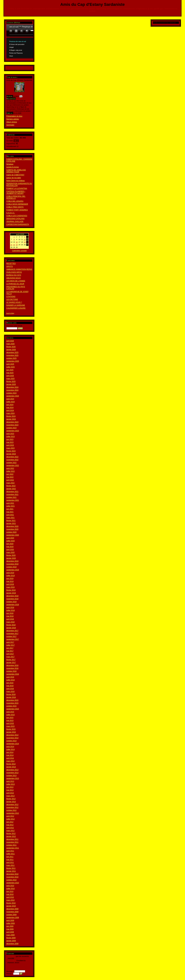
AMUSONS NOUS (14, 278)
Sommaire (10, 125)
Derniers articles (13, 119)
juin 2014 (10, 752)
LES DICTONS (12, 299)
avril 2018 (10, 619)
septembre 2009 (13, 918)
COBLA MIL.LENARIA (15, 201)
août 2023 (10, 434)
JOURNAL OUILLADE (15, 222)
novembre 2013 (12, 773)
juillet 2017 (10, 645)
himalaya (10, 164)
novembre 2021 (12, 494)
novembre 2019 (12, 564)
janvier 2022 (11, 489)
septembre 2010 (13, 883)
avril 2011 (10, 862)
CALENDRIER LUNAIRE (16, 308)
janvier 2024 (11, 419)
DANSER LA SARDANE (16, 305)
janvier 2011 (11, 871)
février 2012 (11, 834)
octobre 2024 (11, 393)
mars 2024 (10, 413)
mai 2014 (10, 755)
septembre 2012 (13, 813)
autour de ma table (14, 178)
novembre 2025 (12, 355)
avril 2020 (10, 550)
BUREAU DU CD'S (14, 275)
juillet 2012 (10, 819)
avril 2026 (10, 341)
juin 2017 (10, 648)
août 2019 (10, 573)
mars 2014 (10, 761)
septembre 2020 (13, 535)
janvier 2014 (11, 767)
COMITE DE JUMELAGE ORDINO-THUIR (16, 171)
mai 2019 (10, 581)
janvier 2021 (11, 523)
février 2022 (11, 486)
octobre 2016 (11, 671)
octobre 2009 (11, 915)
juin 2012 (10, 822)
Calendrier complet (19, 251)
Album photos (12, 122)
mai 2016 (10, 686)
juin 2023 (10, 439)
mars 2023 (10, 448)
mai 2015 (10, 721)
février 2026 (11, 347)
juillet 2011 (10, 854)
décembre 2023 (12, 422)
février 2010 (11, 903)
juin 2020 (10, 544)
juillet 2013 (10, 784)
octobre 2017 (11, 636)
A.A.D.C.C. (11, 213)
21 (11, 245)
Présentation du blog (14, 116)
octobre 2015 (11, 706)
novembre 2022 (12, 460)
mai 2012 (10, 825)
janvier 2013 (11, 802)
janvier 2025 (11, 384)
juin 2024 (10, 405)
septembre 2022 (13, 466)
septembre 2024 (13, 396)
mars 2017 (10, 657)
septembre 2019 (13, 570)
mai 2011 (10, 860)
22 (14, 245)
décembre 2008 (12, 944)
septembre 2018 (13, 605)
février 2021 (11, 521)
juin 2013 (10, 787)
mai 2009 (10, 929)
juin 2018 (10, 613)
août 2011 (10, 851)
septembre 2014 (13, 744)
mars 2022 (10, 483)
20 (27, 242)
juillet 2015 (10, 715)
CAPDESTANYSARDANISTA (18, 224)
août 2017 (10, 642)
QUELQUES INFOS (14, 272)
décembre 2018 (12, 596)
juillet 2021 (10, 506)
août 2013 (10, 781)
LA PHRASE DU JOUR (15, 284)
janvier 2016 (11, 697)
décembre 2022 (12, 457)
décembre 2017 (12, 631)
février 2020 (11, 555)
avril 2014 (10, 758)
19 (25, 242)
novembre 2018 (12, 599)
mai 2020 (10, 547)
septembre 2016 (13, 674)
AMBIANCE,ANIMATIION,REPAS (19, 269)
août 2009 (10, 920)
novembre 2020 (12, 529)
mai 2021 (10, 512)
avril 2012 (10, 828)
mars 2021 (10, 518)
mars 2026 (10, 344)
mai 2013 (10, 790)
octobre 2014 (11, 741)
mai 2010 (10, 894)
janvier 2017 (11, 663)
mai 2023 (10, 442)
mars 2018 (10, 622)
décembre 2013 (12, 770)
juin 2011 (10, 857)
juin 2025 (10, 370)
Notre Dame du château (16, 181)
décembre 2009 (12, 909)
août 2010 (10, 886)
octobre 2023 (11, 428)
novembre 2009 (12, 912)
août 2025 (10, 364)
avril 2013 (10, 793)
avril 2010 (10, 897)
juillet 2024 (10, 402)
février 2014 (11, 764)
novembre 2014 (12, 738)
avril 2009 (10, 932)
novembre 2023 (12, 425)
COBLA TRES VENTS (15, 207)
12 (25, 239)
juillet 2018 (10, 610)
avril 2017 (10, 654)
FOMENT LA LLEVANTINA (17, 188)
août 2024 (10, 399)
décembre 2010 (12, 874)
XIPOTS (10, 266)
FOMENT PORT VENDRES (17, 210)
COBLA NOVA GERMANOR (17, 204)
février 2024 (11, 416)
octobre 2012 (11, 810)
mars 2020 (10, 552)
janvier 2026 (11, 350)
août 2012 (10, 816)
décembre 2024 (12, 387)
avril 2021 (10, 515)
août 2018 (10, 608)
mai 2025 (10, 373)
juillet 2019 (10, 576)
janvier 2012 (11, 836)
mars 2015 (10, 726)
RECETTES (11, 264)
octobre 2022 (11, 463)
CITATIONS (11, 297)
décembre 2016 (12, 665)
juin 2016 (10, 683)
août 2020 (10, 538)
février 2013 (11, 799)
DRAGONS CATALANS (15, 219)
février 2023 (11, 451)
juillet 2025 (10, 367)
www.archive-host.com (29, 42)
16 (17, 242)
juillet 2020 (10, 541)
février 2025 (11, 381)
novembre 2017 (12, 634)
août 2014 (10, 747)
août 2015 (10, 712)
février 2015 (11, 729)
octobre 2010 (11, 880)
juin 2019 (10, 579)
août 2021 (10, 503)
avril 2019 (10, 584)
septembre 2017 (13, 639)
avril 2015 (10, 723)
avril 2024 (10, 410)
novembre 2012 (12, 807)
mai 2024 (10, 408)
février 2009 (11, 938)
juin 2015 (10, 718)
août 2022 (10, 468)
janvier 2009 (11, 941)
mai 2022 (10, 477)
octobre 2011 (11, 845)
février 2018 (11, 625)
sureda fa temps (13, 167)
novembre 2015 (12, 703)
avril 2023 (10, 445)
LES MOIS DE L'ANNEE (16, 281)
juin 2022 (10, 474)
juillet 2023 (10, 437)
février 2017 (11, 660)
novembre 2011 (12, 842)
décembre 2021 (12, 492)
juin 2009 (10, 926)
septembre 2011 (13, 848)
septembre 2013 (13, 778)
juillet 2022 (10, 471)
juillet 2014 (10, 749)
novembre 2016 (12, 668)
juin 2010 (10, 891)
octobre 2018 (11, 602)
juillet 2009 (10, 923)
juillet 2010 (10, 889)
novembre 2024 (12, 390)
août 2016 (10, 677)
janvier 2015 (11, 732)
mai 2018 (10, 616)
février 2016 (11, 694)
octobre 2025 (11, 358)
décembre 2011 (12, 839)
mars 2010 (10, 900)
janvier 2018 (11, 628)
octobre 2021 (11, 497)
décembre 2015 (12, 700)
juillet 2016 (10, 680)
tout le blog (10, 313)
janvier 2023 (11, 454)
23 (17, 245)
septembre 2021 (13, 500)
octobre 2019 (11, 567)
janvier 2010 (11, 906)
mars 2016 (10, 692)
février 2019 (11, 590)
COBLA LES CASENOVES (17, 216)
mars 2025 (10, 379)
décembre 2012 (12, 805)
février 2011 (11, 868)
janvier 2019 (11, 593)
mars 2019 (10, 587)
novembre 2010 (12, 877)
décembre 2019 (12, 561)
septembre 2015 (13, 709)
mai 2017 (10, 651)
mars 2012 (10, 831)
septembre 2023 (13, 431)
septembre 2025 (13, 361)
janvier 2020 (11, 558)
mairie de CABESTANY (15, 175)
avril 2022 (10, 480)
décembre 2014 (12, 735)
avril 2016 (10, 689)
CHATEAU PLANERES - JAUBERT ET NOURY (16, 192)
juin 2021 (10, 509)
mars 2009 (10, 935)
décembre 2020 (12, 526)
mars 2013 (10, 796)
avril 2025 (10, 376)
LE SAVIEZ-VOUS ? (14, 302)
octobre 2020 (11, 532)
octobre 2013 (11, 776)
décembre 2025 (12, 353)
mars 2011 (10, 865)
